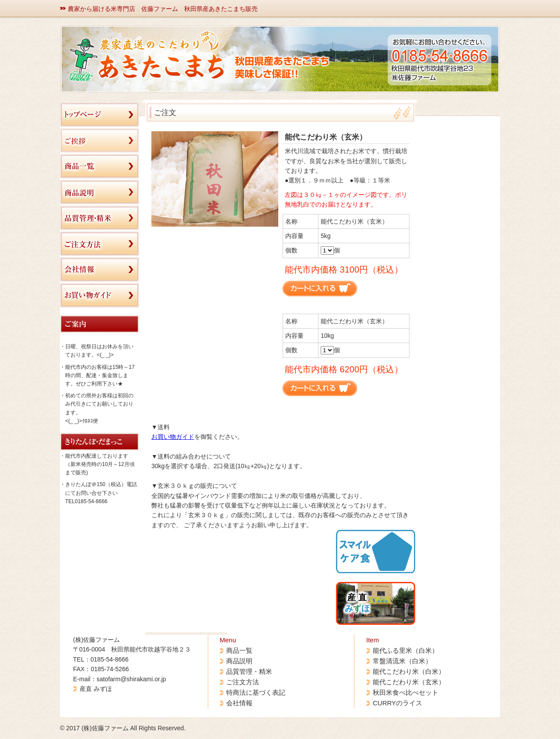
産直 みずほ (96, 689)
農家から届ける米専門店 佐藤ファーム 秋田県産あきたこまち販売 (163, 9)
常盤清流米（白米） (402, 661)
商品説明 (239, 661)
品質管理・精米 (249, 671)
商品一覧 (239, 650)
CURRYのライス (397, 703)
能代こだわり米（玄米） (409, 682)
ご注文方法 (243, 682)
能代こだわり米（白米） (409, 671)
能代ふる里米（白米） (406, 650)
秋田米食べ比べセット (406, 692)
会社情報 (239, 703)
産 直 (357, 603)
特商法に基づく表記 (256, 692)
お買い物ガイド (173, 437)
